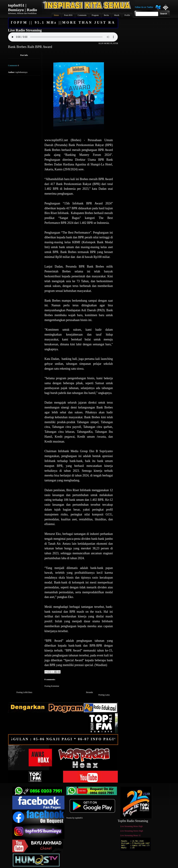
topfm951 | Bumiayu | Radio (23, 8)
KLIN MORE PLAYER (108, 43)
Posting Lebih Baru (24, 692)
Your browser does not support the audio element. (63, 37)
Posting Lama (104, 695)
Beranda (89, 692)
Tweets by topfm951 (75, 818)
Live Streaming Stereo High (132, 831)
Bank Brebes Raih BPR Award (30, 47)
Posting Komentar (52, 686)
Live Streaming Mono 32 (131, 835)
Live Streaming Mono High (132, 826)
